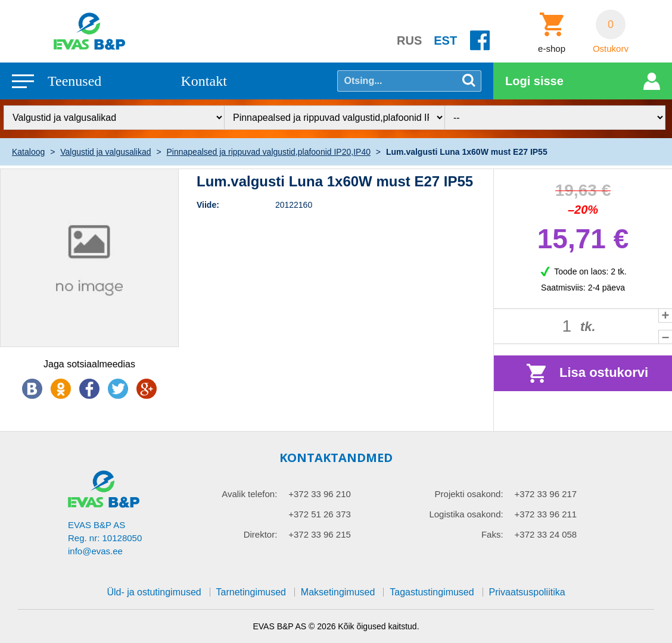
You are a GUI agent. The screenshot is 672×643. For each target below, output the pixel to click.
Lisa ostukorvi (604, 372)
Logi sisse (534, 81)
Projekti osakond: (469, 494)
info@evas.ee (95, 551)
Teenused (74, 81)
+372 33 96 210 (320, 494)
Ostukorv (611, 49)
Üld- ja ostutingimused (154, 592)
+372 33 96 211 (546, 514)
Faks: (492, 534)
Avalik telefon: (249, 494)
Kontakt (204, 81)
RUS (409, 40)
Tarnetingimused (251, 592)
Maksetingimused (338, 592)
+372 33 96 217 (546, 494)
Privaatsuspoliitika (527, 592)
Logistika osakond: (466, 514)
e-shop (552, 49)
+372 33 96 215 (320, 534)
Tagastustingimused (432, 592)
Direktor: (261, 534)
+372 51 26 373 (320, 514)
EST (445, 40)
